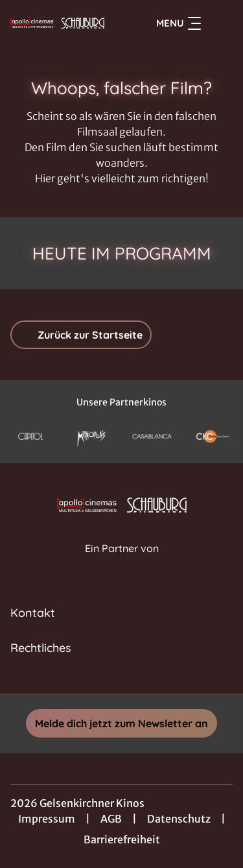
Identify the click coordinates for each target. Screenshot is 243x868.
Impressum (47, 819)
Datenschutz (179, 819)
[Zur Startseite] (57, 23)
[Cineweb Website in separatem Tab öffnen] (122, 562)
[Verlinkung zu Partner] (30, 436)
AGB (111, 819)
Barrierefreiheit (122, 839)
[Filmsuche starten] (220, 23)
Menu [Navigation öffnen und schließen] (179, 23)
